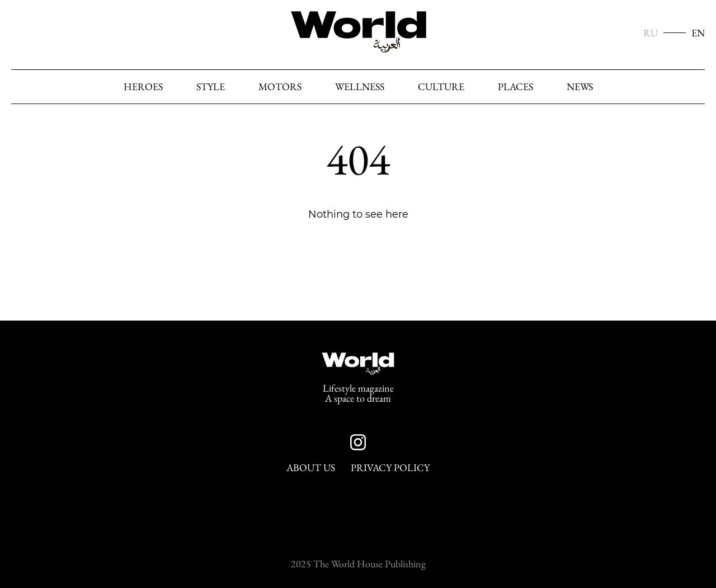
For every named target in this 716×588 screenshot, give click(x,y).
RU (651, 33)
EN (698, 33)
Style (211, 87)
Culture (441, 87)
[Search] (693, 87)
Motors (280, 87)
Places (515, 87)
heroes (143, 87)
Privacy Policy (390, 468)
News (580, 87)
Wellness (360, 87)
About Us (311, 468)
